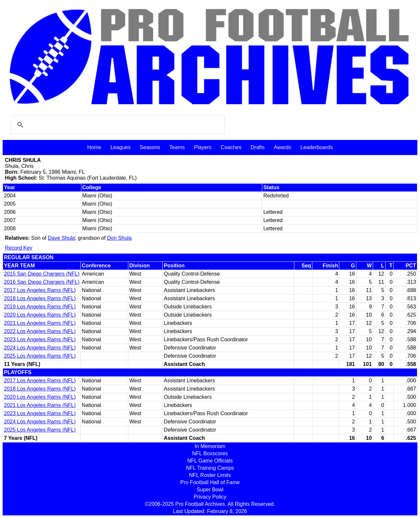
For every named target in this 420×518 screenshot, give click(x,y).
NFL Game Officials (210, 461)
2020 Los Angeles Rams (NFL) (40, 315)
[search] (117, 125)
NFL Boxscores (210, 453)
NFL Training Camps (210, 468)
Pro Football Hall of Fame (210, 482)
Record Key (19, 248)
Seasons (150, 147)
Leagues (120, 147)
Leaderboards (316, 147)
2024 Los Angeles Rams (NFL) (40, 348)
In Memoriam (210, 446)
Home (94, 147)
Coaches (231, 147)
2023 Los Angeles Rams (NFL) (40, 339)
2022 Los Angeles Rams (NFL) (40, 331)
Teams (177, 147)
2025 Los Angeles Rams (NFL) (40, 356)
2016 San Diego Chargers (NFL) (42, 282)
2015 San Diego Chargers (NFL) (42, 274)
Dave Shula (62, 238)
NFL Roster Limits (210, 475)
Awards (282, 147)
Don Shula (119, 238)
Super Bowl (210, 490)
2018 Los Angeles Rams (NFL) (40, 298)
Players (203, 147)
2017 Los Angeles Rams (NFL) (40, 290)
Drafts (258, 147)
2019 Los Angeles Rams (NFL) (40, 307)
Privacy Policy (210, 497)
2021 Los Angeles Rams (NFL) (40, 323)
